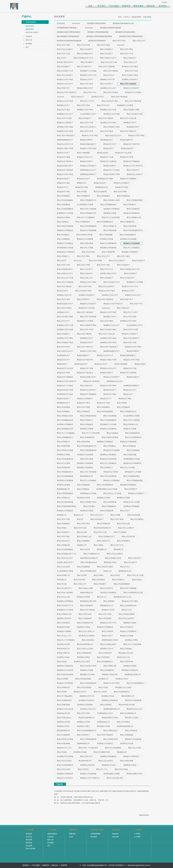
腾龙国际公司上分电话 (123, 687)
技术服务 (29, 44)
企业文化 (29, 837)
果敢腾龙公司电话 (130, 765)
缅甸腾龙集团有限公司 (125, 726)
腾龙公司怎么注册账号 (115, 554)
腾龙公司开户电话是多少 (66, 136)
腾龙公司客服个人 (63, 256)
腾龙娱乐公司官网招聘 (65, 683)
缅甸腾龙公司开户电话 (85, 110)
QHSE (71, 837)
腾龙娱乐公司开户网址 (90, 136)
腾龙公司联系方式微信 (105, 567)
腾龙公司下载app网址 (65, 696)
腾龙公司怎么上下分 (64, 636)
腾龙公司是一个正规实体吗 (88, 748)
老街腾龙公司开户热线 (112, 114)
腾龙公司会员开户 (107, 54)
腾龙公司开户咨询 (87, 84)
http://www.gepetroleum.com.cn (139, 865)
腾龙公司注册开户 (87, 62)
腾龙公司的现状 (106, 705)
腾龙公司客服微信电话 (108, 205)
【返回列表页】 (144, 815)
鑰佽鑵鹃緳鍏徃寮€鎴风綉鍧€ (68, 36)
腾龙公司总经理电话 (84, 687)
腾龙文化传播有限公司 (128, 713)
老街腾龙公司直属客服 (65, 480)
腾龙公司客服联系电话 (135, 200)
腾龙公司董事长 (109, 601)
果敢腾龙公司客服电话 (65, 230)
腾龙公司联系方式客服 (84, 235)
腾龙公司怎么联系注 (106, 761)
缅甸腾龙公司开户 (130, 123)
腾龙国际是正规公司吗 (88, 601)
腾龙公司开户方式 (127, 54)
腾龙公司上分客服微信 (88, 480)
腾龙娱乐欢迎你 (103, 153)
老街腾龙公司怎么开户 (108, 88)
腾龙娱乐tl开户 (109, 148)
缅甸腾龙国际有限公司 (112, 709)
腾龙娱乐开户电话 (122, 187)
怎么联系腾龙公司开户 (88, 114)
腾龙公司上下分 (102, 769)
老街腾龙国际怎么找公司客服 (107, 489)
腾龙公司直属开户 (63, 67)
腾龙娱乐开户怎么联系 (123, 153)
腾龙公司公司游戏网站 (113, 748)
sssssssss (121, 45)
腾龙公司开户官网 (83, 45)
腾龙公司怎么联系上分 (87, 631)
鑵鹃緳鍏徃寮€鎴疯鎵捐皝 (125, 32)
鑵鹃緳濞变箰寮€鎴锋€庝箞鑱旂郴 (69, 41)
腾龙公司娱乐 (137, 580)
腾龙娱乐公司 (79, 515)
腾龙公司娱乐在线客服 (65, 226)
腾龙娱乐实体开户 (63, 179)
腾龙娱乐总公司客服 (111, 472)
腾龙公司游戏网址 (123, 541)
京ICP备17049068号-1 (117, 865)
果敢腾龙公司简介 (63, 726)
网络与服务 (138, 6)
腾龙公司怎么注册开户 (65, 49)
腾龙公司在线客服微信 (65, 200)
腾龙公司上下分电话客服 (111, 217)
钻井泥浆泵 (30, 26)
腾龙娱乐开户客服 (63, 157)
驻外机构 (29, 843)
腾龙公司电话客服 (130, 226)
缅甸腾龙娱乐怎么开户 (88, 170)
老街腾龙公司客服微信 (132, 506)
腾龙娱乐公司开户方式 (88, 75)
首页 (90, 6)
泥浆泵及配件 (31, 22)
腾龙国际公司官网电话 (65, 601)
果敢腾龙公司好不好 (64, 618)
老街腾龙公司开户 (98, 97)
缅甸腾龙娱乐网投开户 (88, 174)
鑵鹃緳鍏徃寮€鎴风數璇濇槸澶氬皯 (99, 36)
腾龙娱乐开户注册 (107, 157)
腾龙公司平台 (125, 567)
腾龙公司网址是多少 (64, 718)
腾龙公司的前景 (107, 631)
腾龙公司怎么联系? (64, 769)
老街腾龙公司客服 (87, 511)
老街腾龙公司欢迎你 (87, 765)
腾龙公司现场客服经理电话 (67, 506)
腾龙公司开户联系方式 (128, 131)
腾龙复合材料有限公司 (85, 644)
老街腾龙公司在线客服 (128, 239)
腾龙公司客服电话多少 (65, 472)
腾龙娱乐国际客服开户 (88, 144)
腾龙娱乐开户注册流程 (108, 161)
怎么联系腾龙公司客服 (85, 205)
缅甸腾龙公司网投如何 (65, 774)
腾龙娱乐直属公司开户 (85, 88)
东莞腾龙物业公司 (103, 722)
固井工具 (29, 40)
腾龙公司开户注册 (63, 54)
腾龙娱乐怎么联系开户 (135, 174)
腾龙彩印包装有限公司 (87, 718)
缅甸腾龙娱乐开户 (102, 187)
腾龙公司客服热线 (63, 239)
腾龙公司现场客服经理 (128, 235)
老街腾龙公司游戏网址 (85, 705)
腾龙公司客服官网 (108, 252)
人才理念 (137, 834)
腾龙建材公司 (122, 752)
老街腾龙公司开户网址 (108, 123)
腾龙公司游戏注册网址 (127, 614)
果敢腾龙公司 (82, 545)
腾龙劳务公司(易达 (132, 718)
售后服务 (94, 837)
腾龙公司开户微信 (63, 110)
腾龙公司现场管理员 (64, 700)
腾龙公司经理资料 (105, 618)
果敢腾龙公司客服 (110, 213)
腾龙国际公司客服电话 (130, 252)
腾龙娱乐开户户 (63, 187)
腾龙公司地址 (103, 687)
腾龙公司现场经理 (85, 618)
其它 (27, 47)
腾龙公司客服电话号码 (88, 213)
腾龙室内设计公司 (123, 657)
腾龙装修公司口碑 (63, 713)
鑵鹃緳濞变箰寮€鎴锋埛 (97, 41)
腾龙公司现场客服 (106, 235)
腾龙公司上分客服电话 (132, 248)
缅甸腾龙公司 (62, 515)
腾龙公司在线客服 (100, 192)
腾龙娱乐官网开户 (87, 140)
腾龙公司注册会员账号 (108, 644)
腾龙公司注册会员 (127, 627)
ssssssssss (76, 23)
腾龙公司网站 (99, 575)
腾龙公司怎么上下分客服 (112, 493)
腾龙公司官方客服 (88, 252)
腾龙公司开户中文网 (64, 118)
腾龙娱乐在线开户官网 (112, 174)
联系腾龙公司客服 (107, 239)
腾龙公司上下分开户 (87, 101)
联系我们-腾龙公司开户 (65, 62)
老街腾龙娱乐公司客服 (88, 493)
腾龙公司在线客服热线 (65, 476)
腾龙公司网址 (99, 545)
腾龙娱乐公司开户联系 (65, 101)
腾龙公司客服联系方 (128, 222)
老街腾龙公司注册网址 (87, 636)
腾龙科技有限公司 (63, 575)
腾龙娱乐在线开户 (110, 166)
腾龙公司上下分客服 (127, 468)
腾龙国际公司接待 (130, 623)
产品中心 (126, 17)
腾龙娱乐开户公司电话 (133, 92)
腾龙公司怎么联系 (63, 567)
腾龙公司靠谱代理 (105, 653)
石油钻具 (29, 36)
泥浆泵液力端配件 (32, 32)
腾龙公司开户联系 (107, 131)
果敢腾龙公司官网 (63, 722)
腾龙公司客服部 (89, 506)
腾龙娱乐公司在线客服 (85, 239)
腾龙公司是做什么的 (84, 537)
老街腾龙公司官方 (122, 679)
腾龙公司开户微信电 (111, 71)
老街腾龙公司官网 (63, 644)
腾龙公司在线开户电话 (135, 114)
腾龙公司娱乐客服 (87, 243)
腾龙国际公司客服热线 (108, 248)
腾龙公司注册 (82, 532)
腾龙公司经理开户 (107, 84)
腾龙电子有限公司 (63, 653)
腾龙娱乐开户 (82, 183)
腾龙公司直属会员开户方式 (83, 58)
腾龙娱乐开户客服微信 (128, 179)
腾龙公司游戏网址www (128, 606)
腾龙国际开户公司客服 (88, 71)
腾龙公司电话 (115, 575)
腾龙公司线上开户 (130, 62)
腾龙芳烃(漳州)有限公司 (102, 528)
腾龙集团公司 (119, 549)
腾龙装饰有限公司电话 (110, 718)
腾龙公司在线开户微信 (110, 101)
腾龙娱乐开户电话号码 (132, 144)
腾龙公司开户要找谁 (106, 118)
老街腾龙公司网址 (132, 640)
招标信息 (151, 6)
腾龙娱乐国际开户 (127, 140)
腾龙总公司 (107, 571)
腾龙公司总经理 (79, 580)
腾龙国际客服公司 (63, 489)
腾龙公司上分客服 (87, 248)
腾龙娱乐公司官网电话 (128, 631)
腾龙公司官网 (82, 575)
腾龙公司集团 (62, 662)
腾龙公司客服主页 (63, 498)
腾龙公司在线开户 (87, 49)
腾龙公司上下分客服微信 (86, 217)
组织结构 (29, 840)
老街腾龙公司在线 (108, 696)
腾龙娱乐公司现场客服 (88, 230)
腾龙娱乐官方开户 (110, 144)
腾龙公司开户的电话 (111, 92)
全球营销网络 (95, 834)
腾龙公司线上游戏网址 (65, 593)
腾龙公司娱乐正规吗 (86, 588)
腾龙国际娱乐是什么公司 (123, 597)
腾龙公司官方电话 (85, 614)
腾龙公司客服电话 (63, 196)
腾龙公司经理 (85, 549)
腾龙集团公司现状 (63, 627)
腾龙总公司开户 (109, 75)
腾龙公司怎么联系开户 (88, 127)
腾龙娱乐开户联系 (127, 157)
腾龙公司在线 (62, 584)
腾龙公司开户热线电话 (128, 84)
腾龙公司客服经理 (83, 196)
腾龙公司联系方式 (103, 541)
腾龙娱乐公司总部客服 (132, 243)
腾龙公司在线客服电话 (105, 485)
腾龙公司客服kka (83, 489)
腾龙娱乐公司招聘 (83, 597)
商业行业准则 (31, 849)
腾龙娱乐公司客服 (63, 217)
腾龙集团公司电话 (83, 657)
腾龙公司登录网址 (103, 657)
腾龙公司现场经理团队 (83, 679)
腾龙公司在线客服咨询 (88, 226)
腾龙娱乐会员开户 (100, 183)
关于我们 (102, 6)
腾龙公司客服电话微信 (132, 476)
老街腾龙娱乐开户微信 (105, 179)
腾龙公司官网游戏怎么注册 (133, 593)
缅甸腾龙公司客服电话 (65, 243)
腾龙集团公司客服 (83, 498)
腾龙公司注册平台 (107, 588)
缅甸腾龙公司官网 (83, 722)
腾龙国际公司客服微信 (128, 485)
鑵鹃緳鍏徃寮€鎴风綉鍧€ (97, 23)
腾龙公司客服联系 (83, 485)
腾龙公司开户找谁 (132, 71)
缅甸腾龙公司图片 (83, 726)
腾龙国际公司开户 (63, 105)
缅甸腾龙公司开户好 (107, 79)
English (164, 2)
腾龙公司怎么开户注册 (109, 62)
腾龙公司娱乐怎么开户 (108, 58)
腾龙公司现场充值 (127, 662)
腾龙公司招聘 (62, 692)
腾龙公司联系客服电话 (65, 493)
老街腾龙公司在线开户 (130, 79)
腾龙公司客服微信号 (109, 506)
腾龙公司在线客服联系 (65, 209)
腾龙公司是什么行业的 (85, 649)
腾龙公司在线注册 (128, 537)
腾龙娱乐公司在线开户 (132, 88)
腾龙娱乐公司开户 (87, 79)
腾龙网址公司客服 (63, 485)
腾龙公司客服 (82, 192)
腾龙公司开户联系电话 (119, 97)
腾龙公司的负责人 (88, 640)
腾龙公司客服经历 (133, 209)
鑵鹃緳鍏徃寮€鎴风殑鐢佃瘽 (110, 28)
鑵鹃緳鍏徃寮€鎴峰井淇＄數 (123, 23)
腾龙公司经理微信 (99, 580)
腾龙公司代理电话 (123, 722)
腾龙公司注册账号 (120, 532)
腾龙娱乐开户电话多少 (65, 161)
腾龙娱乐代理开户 (87, 161)
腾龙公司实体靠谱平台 (122, 692)
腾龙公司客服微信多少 (105, 222)
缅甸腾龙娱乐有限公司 (133, 675)
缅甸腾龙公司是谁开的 (65, 666)
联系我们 (163, 6)
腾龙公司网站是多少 (111, 731)
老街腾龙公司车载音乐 (105, 743)
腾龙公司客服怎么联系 (112, 200)
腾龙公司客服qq (63, 222)
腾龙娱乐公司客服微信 (112, 480)
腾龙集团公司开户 (133, 127)
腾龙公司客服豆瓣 (107, 511)
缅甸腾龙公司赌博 (130, 666)
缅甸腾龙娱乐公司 (125, 571)
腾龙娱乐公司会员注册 (65, 709)
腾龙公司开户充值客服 (107, 67)
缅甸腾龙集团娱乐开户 (65, 140)
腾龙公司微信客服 (110, 230)
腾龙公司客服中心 (130, 205)
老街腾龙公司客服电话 (112, 209)
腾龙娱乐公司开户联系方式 (67, 92)
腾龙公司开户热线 (83, 105)
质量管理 (126, 6)
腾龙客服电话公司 (87, 476)
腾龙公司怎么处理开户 (65, 75)
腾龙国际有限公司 (63, 731)
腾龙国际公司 (102, 549)
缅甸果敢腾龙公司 (83, 743)
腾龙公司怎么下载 (63, 597)
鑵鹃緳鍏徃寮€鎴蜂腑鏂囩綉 (98, 32)
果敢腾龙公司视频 (87, 670)
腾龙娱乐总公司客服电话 (66, 252)
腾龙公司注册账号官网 (102, 752)
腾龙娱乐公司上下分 (64, 748)
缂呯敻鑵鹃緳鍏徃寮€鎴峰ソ (67, 28)
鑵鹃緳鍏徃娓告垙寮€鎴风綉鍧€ (69, 32)
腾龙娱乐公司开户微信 (130, 67)
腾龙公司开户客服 (103, 45)
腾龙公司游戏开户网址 (132, 110)
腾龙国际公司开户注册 (108, 110)
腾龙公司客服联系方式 (88, 200)
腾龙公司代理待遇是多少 (136, 683)
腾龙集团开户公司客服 (125, 105)
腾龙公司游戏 (62, 752)
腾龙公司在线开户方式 (65, 71)
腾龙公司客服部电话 (83, 222)
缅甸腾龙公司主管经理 (65, 670)
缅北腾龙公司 (103, 679)
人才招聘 (137, 837)
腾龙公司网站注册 (110, 666)
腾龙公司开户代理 (87, 123)
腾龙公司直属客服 (63, 205)
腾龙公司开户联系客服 (133, 101)
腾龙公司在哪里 (63, 679)
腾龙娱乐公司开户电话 (65, 79)
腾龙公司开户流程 (63, 45)
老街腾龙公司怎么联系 (82, 662)
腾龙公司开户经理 (87, 131)
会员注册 (115, 837)
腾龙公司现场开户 (107, 49)
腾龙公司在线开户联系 (130, 75)
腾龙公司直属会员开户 (85, 54)
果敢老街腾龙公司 (128, 696)
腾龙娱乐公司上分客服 (132, 502)
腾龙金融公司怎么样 (126, 653)
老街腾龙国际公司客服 (65, 248)
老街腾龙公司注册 (127, 743)
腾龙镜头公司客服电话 (65, 511)
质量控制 (72, 834)
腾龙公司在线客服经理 (108, 243)
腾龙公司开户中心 (90, 92)
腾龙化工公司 (127, 610)
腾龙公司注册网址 (137, 519)
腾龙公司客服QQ (63, 235)
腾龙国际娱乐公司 (107, 606)
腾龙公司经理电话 (63, 623)
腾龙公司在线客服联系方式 (133, 230)
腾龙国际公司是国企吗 (130, 670)
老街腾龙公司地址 (63, 657)
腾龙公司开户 (62, 58)
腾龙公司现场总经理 (111, 739)
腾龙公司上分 (102, 597)
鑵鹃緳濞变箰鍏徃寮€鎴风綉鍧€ (131, 36)
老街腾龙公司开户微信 (65, 127)
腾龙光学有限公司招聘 (127, 705)
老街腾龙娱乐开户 (107, 140)
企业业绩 (29, 846)
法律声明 (64, 865)
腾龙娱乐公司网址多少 (132, 756)
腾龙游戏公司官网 (103, 726)
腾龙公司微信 (62, 528)
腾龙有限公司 (62, 580)
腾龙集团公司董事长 (64, 631)
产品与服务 (114, 6)
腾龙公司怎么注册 (123, 524)
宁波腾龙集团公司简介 (105, 713)
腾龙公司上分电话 (135, 748)
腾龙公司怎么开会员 (64, 761)
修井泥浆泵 (30, 29)
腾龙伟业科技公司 (63, 649)
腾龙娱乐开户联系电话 (65, 170)
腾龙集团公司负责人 (109, 765)
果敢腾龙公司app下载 (110, 675)
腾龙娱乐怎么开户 (83, 179)
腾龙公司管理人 (84, 769)
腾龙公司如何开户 (130, 58)
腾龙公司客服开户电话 (112, 127)
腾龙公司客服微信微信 (135, 480)
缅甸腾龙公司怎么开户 (65, 114)
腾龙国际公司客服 (103, 498)
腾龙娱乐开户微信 (63, 183)
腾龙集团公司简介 (110, 562)
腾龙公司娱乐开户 (78, 97)
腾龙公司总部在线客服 (65, 502)
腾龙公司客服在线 (123, 196)
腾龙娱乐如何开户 (127, 148)
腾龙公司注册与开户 (84, 67)
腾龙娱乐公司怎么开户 (65, 84)
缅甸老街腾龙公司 (87, 593)
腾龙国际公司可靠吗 (87, 675)
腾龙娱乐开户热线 (63, 192)
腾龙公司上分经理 (100, 692)
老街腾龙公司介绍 (107, 649)
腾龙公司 (80, 519)
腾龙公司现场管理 (63, 735)
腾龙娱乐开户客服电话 (132, 161)
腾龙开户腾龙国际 (83, 153)
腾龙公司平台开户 (103, 105)
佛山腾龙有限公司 (85, 761)
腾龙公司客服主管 (110, 226)
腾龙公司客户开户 (63, 88)
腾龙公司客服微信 (103, 196)
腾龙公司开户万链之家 (128, 118)
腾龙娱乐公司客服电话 (132, 213)
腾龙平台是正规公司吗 (115, 778)
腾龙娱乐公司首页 (108, 610)
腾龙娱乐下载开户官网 (65, 148)
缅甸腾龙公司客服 (123, 498)
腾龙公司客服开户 (85, 118)
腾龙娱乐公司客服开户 (65, 123)
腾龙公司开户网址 (127, 49)
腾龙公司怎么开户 (139, 41)
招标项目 (115, 834)
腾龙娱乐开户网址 (82, 187)
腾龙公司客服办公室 (134, 217)
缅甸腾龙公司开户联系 (65, 131)
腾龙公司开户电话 (119, 41)
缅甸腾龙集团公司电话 (110, 640)
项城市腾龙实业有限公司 (89, 558)
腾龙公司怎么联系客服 (108, 476)
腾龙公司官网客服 (110, 502)
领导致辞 (29, 834)
